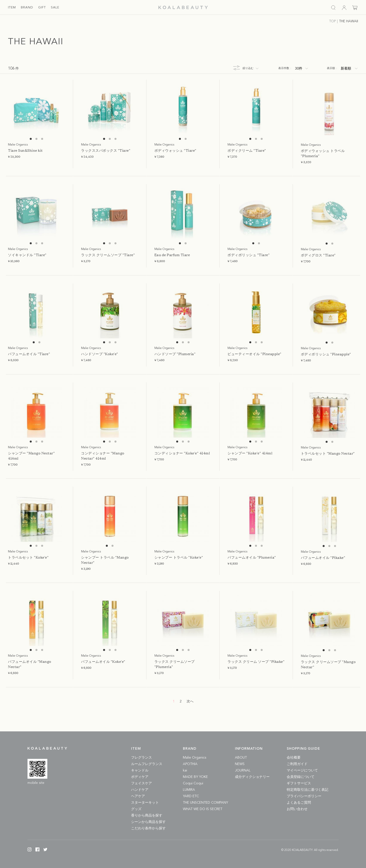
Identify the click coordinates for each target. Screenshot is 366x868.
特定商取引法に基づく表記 (308, 790)
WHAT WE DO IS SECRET (203, 809)
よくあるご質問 (299, 803)
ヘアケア (138, 796)
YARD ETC (191, 796)
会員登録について (301, 777)
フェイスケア (141, 783)
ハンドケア (140, 790)
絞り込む (248, 68)
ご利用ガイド (297, 764)
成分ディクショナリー (252, 777)
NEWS (240, 764)
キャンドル (140, 770)
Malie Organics (195, 758)
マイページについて (302, 770)
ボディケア (140, 777)
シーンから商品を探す (148, 822)
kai (185, 770)
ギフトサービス (299, 783)
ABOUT (241, 758)
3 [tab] (42, 139)
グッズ (136, 809)
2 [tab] (36, 139)
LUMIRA (189, 790)
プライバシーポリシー (304, 796)
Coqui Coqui (193, 783)
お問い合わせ (297, 809)
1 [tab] (31, 139)
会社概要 (294, 758)
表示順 (332, 68)
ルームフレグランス (147, 764)
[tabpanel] (37, 109)
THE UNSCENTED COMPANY (205, 803)
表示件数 (285, 68)
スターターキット (145, 803)
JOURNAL (243, 770)
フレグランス (141, 758)
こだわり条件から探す (148, 828)
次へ (190, 701)
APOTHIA (190, 764)
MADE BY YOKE (195, 777)
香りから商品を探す (147, 816)
